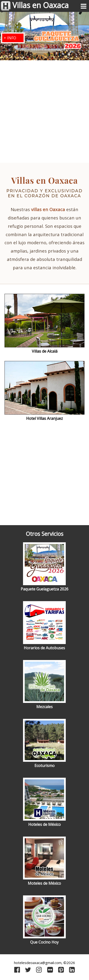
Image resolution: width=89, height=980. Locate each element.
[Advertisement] (44, 112)
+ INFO (10, 38)
